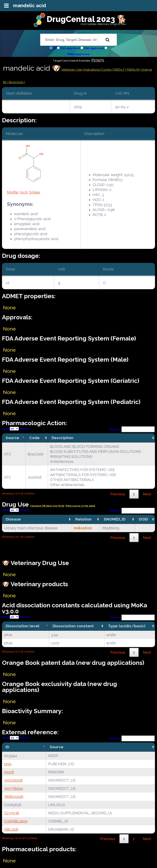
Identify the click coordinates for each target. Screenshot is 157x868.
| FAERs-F (119, 70)
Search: (132, 429)
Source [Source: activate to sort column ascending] (57, 747)
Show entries (16, 429)
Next (147, 494)
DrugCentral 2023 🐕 (87, 19)
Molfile (13, 192)
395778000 (13, 788)
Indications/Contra (98, 70)
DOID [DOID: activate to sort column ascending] (143, 519)
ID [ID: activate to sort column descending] (7, 747)
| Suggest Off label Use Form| (47, 506)
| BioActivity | (16, 82)
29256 (9, 772)
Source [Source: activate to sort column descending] (12, 438)
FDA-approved (70, 48)
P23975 (98, 60)
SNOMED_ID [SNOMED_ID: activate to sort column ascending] (115, 519)
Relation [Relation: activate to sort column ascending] (83, 519)
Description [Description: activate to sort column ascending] (62, 438)
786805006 (14, 797)
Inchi (24, 192)
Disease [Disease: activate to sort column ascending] (13, 519)
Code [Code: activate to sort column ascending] (34, 438)
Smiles (35, 192)
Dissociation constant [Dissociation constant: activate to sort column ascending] (73, 626)
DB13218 (11, 829)
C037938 (11, 813)
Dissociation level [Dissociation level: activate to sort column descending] (22, 626)
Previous (118, 494)
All (54, 48)
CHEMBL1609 (16, 821)
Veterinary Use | (72, 70)
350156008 (13, 780)
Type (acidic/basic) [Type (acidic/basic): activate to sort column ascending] (127, 626)
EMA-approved (94, 48)
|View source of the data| (80, 506)
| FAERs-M (133, 70)
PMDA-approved (78, 54)
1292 (8, 764)
